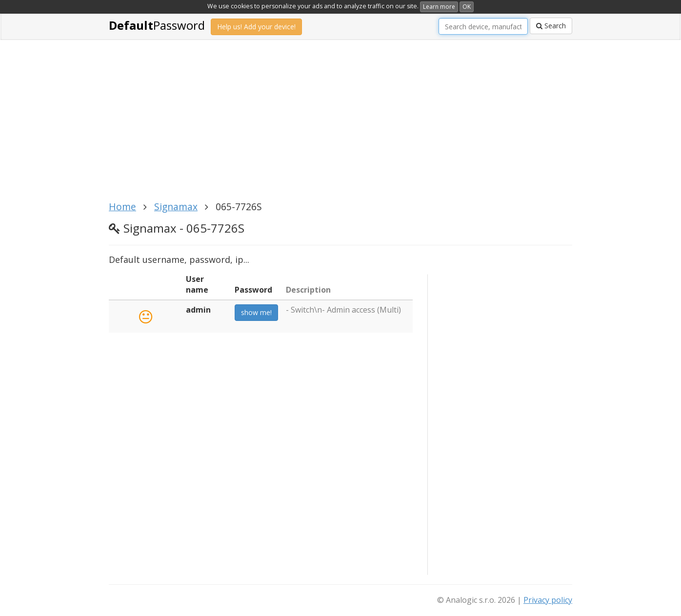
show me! (256, 312)
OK (467, 7)
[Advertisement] (340, 126)
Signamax (176, 207)
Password (157, 25)
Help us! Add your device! (256, 27)
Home (122, 207)
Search (551, 26)
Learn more (439, 7)
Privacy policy (548, 600)
